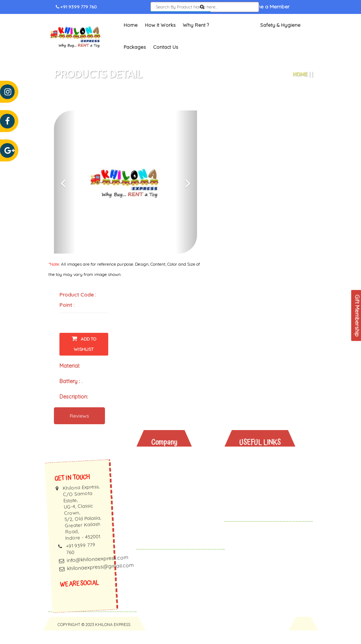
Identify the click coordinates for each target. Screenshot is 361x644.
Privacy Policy (174, 520)
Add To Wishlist (84, 357)
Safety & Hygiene (280, 39)
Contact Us (165, 61)
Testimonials (172, 491)
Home (131, 39)
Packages (135, 61)
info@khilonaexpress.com (98, 573)
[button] (65, 196)
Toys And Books (266, 482)
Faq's (163, 501)
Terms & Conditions (181, 529)
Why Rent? (258, 472)
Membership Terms (181, 510)
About (164, 472)
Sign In (227, 21)
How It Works (160, 39)
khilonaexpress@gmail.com (100, 581)
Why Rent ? (196, 39)
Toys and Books (234, 39)
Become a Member (266, 21)
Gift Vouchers (262, 510)
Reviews (79, 429)
